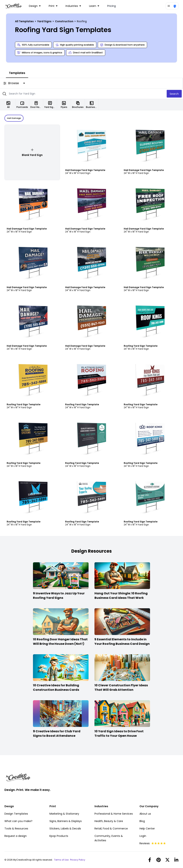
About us (145, 814)
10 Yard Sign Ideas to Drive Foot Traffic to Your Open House (119, 733)
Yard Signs (45, 21)
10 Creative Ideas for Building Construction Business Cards (56, 688)
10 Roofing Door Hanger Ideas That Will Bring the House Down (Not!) (60, 642)
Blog (142, 821)
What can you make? (18, 821)
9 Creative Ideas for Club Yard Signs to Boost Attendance (57, 733)
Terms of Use (61, 860)
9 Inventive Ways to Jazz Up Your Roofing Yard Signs (59, 596)
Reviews (153, 843)
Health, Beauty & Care (109, 821)
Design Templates (16, 814)
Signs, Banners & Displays (66, 821)
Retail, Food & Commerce (111, 829)
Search (174, 94)
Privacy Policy (78, 860)
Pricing (112, 6)
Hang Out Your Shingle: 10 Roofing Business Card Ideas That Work (121, 596)
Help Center (147, 829)
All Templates (25, 21)
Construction (64, 21)
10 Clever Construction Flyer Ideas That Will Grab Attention (121, 688)
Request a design (16, 836)
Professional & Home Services (114, 814)
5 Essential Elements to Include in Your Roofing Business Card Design (122, 642)
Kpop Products (59, 836)
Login (143, 836)
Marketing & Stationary (64, 814)
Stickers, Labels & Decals (65, 829)
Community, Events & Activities (109, 838)
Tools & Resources (16, 829)
